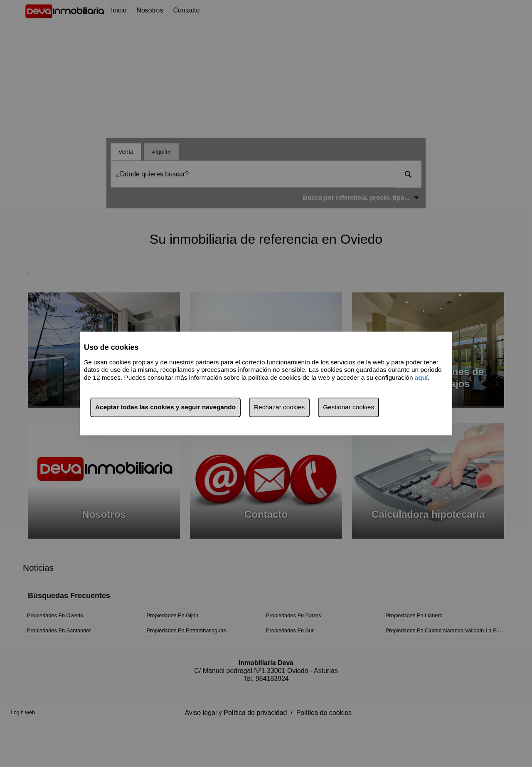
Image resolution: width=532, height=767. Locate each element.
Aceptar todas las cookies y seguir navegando (165, 407)
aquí (421, 377)
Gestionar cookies (349, 407)
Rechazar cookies (279, 407)
